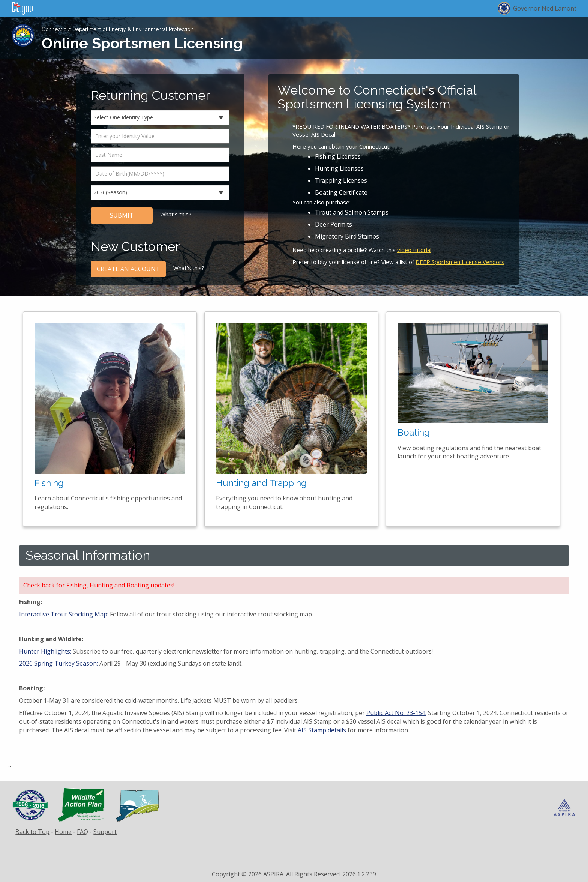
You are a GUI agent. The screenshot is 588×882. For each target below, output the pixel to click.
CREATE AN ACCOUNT (128, 269)
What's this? (176, 214)
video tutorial (414, 250)
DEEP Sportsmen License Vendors (460, 262)
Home (63, 832)
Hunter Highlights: (45, 651)
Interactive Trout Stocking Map (63, 614)
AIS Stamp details (322, 730)
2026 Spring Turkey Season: (58, 663)
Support (105, 832)
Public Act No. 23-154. (396, 713)
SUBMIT (122, 215)
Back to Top (32, 832)
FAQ (82, 832)
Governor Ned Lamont (545, 8)
